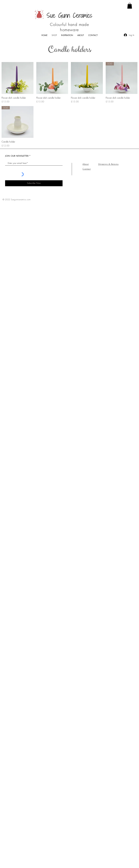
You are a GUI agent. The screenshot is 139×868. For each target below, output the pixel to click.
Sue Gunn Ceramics (69, 15)
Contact (87, 169)
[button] (130, 6)
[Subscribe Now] (34, 183)
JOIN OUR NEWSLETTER (17, 156)
